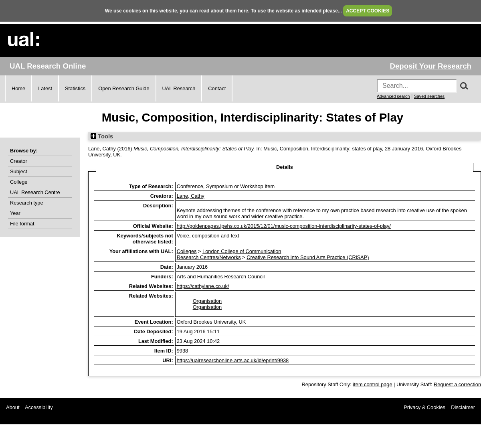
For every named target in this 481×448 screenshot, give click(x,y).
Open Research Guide (124, 88)
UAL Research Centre (35, 192)
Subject (19, 171)
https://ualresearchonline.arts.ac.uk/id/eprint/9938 (233, 360)
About (13, 407)
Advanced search (393, 96)
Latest (45, 88)
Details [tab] (285, 167)
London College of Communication (242, 251)
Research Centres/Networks (209, 257)
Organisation (207, 301)
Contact (217, 88)
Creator (19, 161)
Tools (102, 136)
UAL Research (179, 88)
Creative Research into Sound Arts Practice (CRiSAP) (308, 257)
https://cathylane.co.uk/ (203, 286)
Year (15, 213)
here (243, 11)
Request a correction (457, 384)
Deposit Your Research (430, 66)
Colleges (187, 251)
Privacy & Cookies (424, 407)
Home (18, 88)
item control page (372, 384)
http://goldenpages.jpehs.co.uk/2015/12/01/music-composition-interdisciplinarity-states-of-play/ (284, 226)
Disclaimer (463, 407)
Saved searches (429, 96)
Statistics (75, 88)
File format (22, 224)
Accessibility (39, 407)
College (19, 182)
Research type (27, 203)
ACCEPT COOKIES (368, 11)
